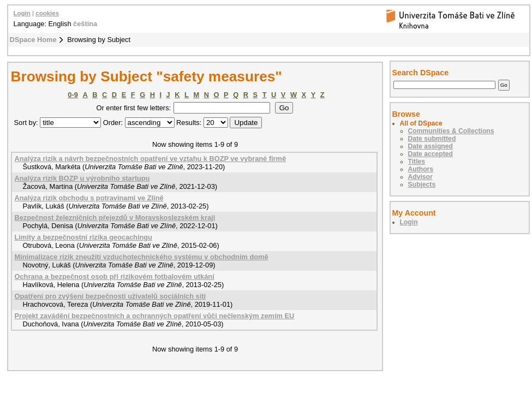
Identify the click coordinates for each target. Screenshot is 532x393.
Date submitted (432, 139)
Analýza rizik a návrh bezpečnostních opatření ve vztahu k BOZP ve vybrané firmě (151, 159)
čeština (85, 24)
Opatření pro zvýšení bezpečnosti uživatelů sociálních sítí (110, 296)
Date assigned (431, 146)
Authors (421, 169)
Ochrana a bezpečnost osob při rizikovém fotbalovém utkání (115, 276)
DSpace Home (33, 40)
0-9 (73, 95)
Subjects (422, 184)
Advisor (420, 177)
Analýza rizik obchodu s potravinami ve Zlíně (89, 198)
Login (22, 13)
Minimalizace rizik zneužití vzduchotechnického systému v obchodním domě (142, 257)
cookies (47, 13)
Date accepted (431, 154)
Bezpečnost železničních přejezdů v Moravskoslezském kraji (115, 218)
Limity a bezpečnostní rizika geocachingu (83, 237)
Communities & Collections (451, 131)
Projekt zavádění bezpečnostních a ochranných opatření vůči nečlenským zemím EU (155, 316)
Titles (417, 162)
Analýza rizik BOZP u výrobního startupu (82, 178)
